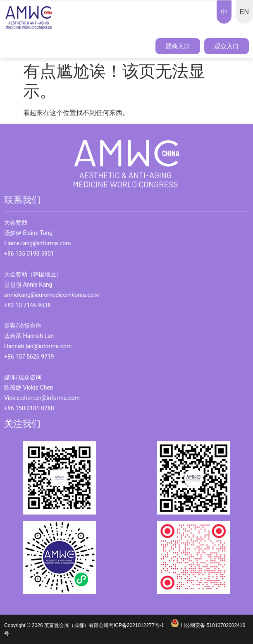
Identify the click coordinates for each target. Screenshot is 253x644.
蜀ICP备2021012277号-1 (140, 625)
